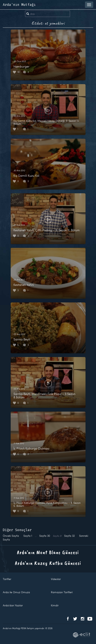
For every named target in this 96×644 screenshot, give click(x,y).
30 (45, 536)
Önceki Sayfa (11, 536)
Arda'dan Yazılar (13, 605)
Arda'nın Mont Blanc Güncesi (48, 552)
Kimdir (55, 605)
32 (69, 536)
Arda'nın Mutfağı (19, 5)
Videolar (56, 579)
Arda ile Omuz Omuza (16, 592)
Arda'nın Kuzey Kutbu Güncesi (48, 563)
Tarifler (7, 579)
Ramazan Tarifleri (62, 592)
